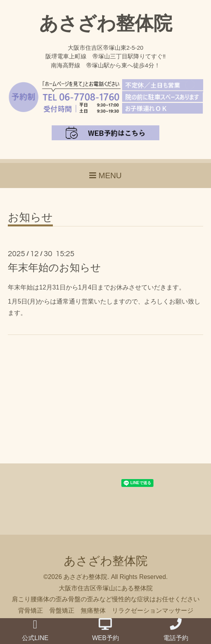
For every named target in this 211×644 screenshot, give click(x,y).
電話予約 (176, 630)
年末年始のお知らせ (54, 268)
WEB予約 (105, 630)
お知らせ (30, 218)
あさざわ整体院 (106, 23)
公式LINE (35, 630)
